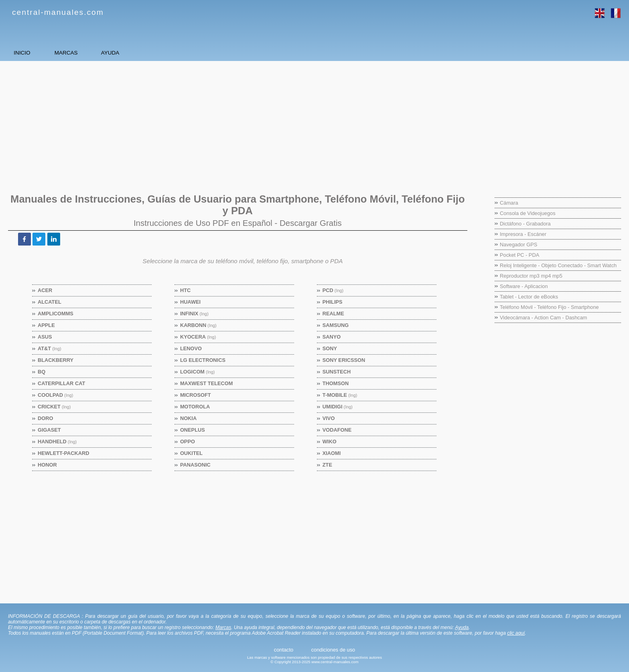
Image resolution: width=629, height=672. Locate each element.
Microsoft (196, 395)
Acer (45, 290)
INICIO (36, 53)
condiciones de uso (333, 650)
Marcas (223, 627)
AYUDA (181, 53)
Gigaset (50, 430)
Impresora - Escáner (523, 234)
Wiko (330, 442)
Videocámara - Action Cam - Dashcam (543, 318)
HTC (186, 290)
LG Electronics (203, 360)
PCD (333, 290)
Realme (334, 314)
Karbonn (199, 325)
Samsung (336, 325)
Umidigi (338, 407)
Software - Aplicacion (524, 286)
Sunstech (337, 372)
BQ (42, 372)
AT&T (50, 348)
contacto (284, 650)
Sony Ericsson (344, 360)
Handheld (57, 442)
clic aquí (516, 633)
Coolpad (56, 395)
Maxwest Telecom (207, 383)
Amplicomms (56, 314)
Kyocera (198, 337)
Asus (45, 337)
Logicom (198, 372)
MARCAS (108, 53)
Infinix (195, 314)
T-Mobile (340, 395)
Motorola (195, 407)
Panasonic (196, 465)
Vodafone (337, 430)
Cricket (54, 407)
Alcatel (50, 302)
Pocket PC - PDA (519, 255)
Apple (47, 325)
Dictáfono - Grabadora (525, 224)
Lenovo (191, 348)
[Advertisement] (247, 123)
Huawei (191, 302)
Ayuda (462, 627)
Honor (48, 465)
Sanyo (332, 337)
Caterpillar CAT (62, 383)
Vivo (329, 418)
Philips (333, 302)
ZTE (328, 465)
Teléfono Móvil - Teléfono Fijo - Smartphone (549, 307)
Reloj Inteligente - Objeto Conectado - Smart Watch (558, 265)
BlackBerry (56, 360)
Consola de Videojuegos (528, 213)
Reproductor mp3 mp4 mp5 (531, 276)
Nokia (189, 418)
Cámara (509, 203)
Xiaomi (332, 453)
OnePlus (193, 430)
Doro (46, 418)
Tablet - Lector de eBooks (529, 297)
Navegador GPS (518, 245)
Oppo (188, 442)
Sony (330, 348)
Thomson (336, 383)
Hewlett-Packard (64, 453)
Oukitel (192, 453)
